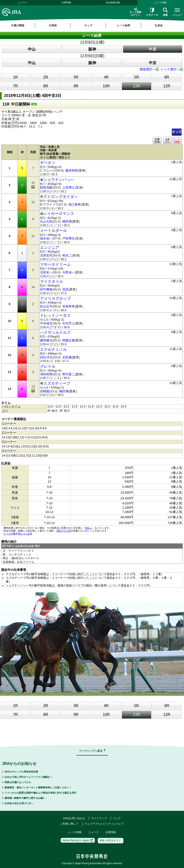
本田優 (67, 357)
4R (106, 77)
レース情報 (161, 3)
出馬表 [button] (53, 25)
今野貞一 (69, 272)
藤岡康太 (46, 340)
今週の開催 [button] (18, 25)
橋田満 (67, 221)
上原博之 (69, 187)
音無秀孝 (69, 306)
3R (76, 77)
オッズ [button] (88, 25)
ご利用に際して (69, 824)
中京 (153, 49)
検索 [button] (165, 12)
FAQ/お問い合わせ (74, 818)
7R (15, 86)
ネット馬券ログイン (135, 12)
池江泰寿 (75, 204)
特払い (89, 528)
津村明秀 (46, 374)
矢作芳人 (69, 323)
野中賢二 (69, 374)
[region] (92, 25)
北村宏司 (46, 255)
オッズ (177, 132)
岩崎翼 (45, 391)
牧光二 (67, 255)
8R (46, 86)
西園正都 (69, 340)
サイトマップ (99, 818)
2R (46, 77)
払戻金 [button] (159, 25)
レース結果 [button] (124, 25)
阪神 (92, 49)
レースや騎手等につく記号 (18, 534)
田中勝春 (46, 289)
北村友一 (46, 272)
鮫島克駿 (46, 187)
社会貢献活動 (113, 3)
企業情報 (66, 3)
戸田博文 (69, 238)
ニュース (22, 3)
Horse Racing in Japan (78, 840)
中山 (32, 49)
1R (15, 77)
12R (167, 86)
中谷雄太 (46, 323)
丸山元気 (46, 221)
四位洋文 (46, 357)
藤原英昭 (72, 170)
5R (137, 77)
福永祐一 (46, 238)
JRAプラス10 (63, 531)
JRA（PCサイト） (111, 840)
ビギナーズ (152, 12)
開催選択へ (147, 69)
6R (167, 77)
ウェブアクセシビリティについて (104, 824)
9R (76, 86)
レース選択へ (170, 69)
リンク (117, 818)
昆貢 (65, 289)
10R (106, 86)
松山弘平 (46, 306)
